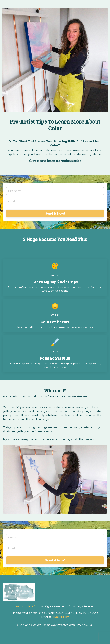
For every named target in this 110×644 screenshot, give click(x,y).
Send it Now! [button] (55, 214)
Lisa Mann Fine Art (26, 606)
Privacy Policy (60, 617)
